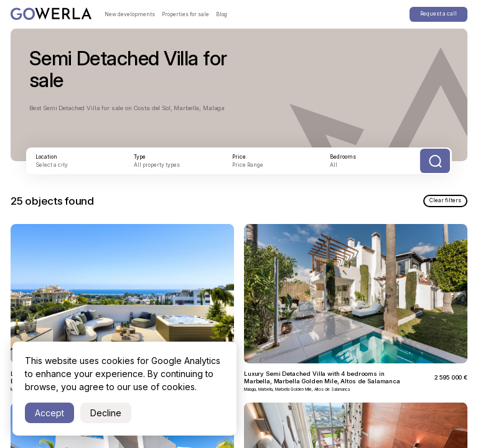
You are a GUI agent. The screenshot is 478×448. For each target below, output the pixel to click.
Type (140, 157)
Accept (49, 413)
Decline (106, 413)
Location (46, 157)
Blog (222, 14)
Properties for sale (185, 14)
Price (239, 157)
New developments (130, 14)
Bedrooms (343, 157)
